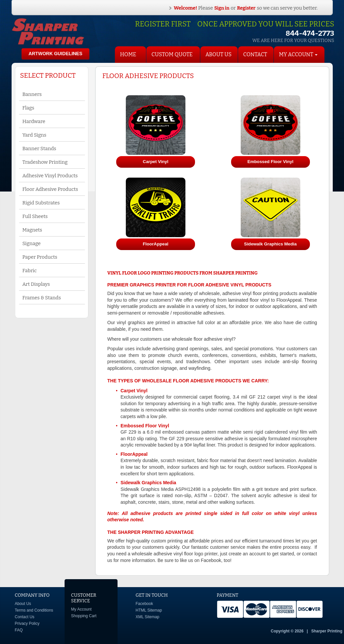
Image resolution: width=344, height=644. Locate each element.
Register (246, 8)
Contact (255, 54)
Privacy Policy (27, 623)
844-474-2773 (310, 33)
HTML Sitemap (149, 610)
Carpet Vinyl (134, 391)
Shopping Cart (84, 616)
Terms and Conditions (34, 610)
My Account (81, 609)
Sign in (222, 8)
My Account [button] (298, 54)
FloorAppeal (134, 454)
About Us (219, 54)
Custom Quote (172, 54)
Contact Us (25, 617)
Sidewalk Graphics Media (148, 483)
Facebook (145, 604)
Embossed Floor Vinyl (145, 426)
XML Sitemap (148, 617)
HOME (128, 54)
